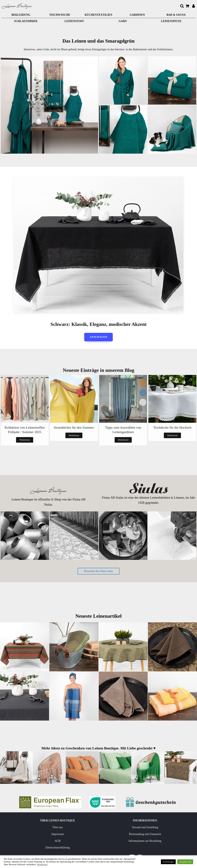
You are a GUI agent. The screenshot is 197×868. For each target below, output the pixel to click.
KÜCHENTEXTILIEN (98, 15)
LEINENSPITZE (171, 21)
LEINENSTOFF (74, 21)
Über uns (49, 828)
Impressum (49, 835)
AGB (49, 841)
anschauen (98, 337)
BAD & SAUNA (176, 15)
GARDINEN (137, 15)
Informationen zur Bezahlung (85, 848)
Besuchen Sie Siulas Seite (98, 571)
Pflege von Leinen (120, 828)
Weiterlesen (25, 440)
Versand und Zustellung (91, 828)
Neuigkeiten (120, 835)
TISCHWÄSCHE (60, 15)
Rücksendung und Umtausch (85, 837)
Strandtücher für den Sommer (74, 428)
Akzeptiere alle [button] (185, 862)
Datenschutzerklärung (49, 848)
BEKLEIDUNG (21, 15)
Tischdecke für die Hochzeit (172, 428)
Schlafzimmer (26, 21)
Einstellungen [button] (168, 862)
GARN (123, 21)
